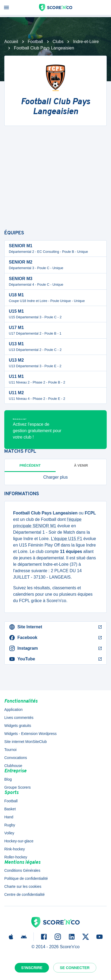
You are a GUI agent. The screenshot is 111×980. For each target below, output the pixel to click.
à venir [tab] (81, 465)
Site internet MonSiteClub (26, 742)
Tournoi (10, 750)
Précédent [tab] (30, 465)
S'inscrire (32, 968)
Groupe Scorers (18, 787)
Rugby (10, 825)
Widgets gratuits (18, 726)
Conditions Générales (22, 870)
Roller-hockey (16, 857)
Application (14, 710)
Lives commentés (19, 718)
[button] (55, 477)
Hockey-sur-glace (19, 841)
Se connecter (75, 968)
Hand (9, 817)
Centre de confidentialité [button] (24, 894)
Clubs (58, 42)
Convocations (16, 758)
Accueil (11, 42)
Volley (9, 833)
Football (35, 42)
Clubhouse (13, 766)
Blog (8, 779)
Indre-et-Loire (86, 42)
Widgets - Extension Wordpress (30, 734)
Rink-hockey (15, 849)
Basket (10, 809)
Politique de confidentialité (26, 878)
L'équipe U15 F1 (66, 539)
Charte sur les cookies (23, 886)
